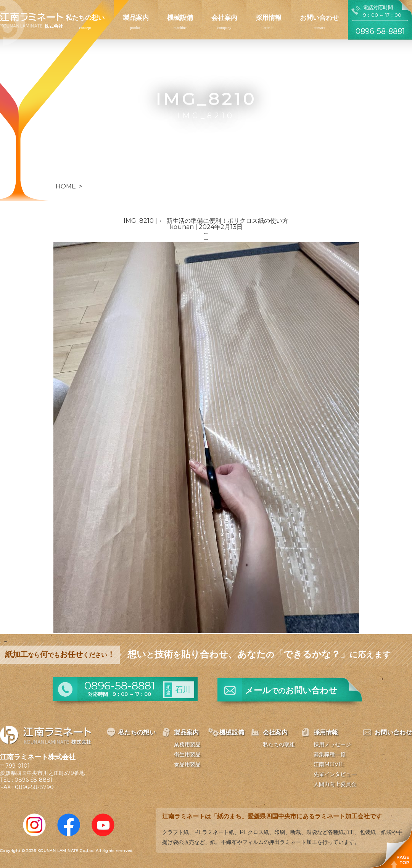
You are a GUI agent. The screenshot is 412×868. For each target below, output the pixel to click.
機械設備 (180, 18)
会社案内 (224, 18)
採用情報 (269, 18)
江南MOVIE (329, 764)
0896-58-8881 (34, 780)
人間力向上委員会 (335, 784)
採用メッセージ (332, 744)
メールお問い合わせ (291, 690)
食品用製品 (187, 764)
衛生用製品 (187, 754)
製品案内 (136, 18)
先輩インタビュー (335, 774)
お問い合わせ (319, 18)
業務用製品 (187, 744)
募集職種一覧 (330, 754)
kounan (182, 227)
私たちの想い (85, 18)
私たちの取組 (279, 744)
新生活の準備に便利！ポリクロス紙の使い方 (224, 221)
